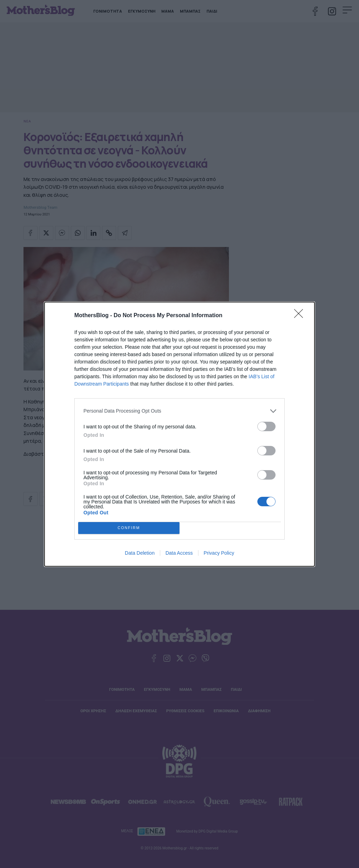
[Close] (301, 316)
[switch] (266, 426)
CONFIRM (129, 528)
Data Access (179, 553)
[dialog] (179, 434)
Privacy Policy (219, 553)
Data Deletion (140, 553)
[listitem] (179, 411)
